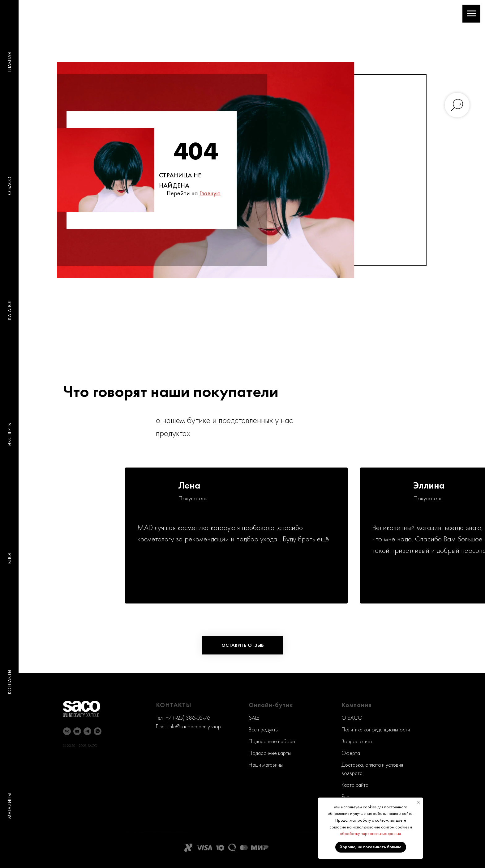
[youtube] (77, 731)
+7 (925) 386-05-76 (188, 718)
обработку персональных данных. (371, 833)
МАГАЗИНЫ (9, 806)
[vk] (67, 731)
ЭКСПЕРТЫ (9, 434)
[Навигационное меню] (471, 14)
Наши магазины (266, 765)
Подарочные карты (270, 753)
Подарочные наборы (272, 741)
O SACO (9, 186)
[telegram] (87, 731)
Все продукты (264, 729)
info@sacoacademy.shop (195, 726)
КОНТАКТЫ (9, 682)
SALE (254, 718)
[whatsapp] (98, 731)
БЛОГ (9, 558)
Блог (346, 796)
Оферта (351, 753)
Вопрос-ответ (357, 741)
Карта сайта (355, 785)
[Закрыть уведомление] (418, 802)
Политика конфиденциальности (376, 729)
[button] (243, 645)
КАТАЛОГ (9, 310)
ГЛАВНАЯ (9, 62)
